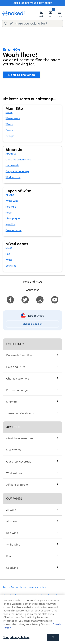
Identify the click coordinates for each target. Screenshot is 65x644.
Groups (10, 136)
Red (8, 254)
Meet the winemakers (18, 160)
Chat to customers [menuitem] (18, 378)
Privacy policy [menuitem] (37, 587)
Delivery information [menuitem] (19, 355)
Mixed (9, 248)
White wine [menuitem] (13, 544)
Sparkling (11, 225)
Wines (9, 124)
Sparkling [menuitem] (12, 567)
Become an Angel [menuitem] (17, 390)
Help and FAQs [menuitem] (16, 367)
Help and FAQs (33, 281)
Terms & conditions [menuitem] (14, 587)
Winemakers (13, 118)
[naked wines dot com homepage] (13, 13)
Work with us (13, 177)
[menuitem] (10, 299)
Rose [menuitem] (9, 556)
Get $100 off (21, 3)
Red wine (11, 207)
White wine (12, 201)
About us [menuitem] (13, 427)
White (9, 260)
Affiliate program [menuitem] (17, 484)
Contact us (32, 290)
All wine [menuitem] (11, 510)
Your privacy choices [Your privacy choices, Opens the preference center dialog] (16, 637)
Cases (9, 130)
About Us (11, 154)
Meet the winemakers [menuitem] (20, 438)
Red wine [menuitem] (12, 533)
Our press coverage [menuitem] (19, 461)
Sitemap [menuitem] (12, 401)
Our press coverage (17, 171)
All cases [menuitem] (12, 521)
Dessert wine (14, 230)
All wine (10, 195)
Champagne (13, 219)
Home (9, 112)
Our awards (12, 166)
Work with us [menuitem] (14, 473)
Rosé (9, 213)
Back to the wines (22, 75)
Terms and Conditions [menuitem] (20, 413)
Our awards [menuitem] (14, 450)
